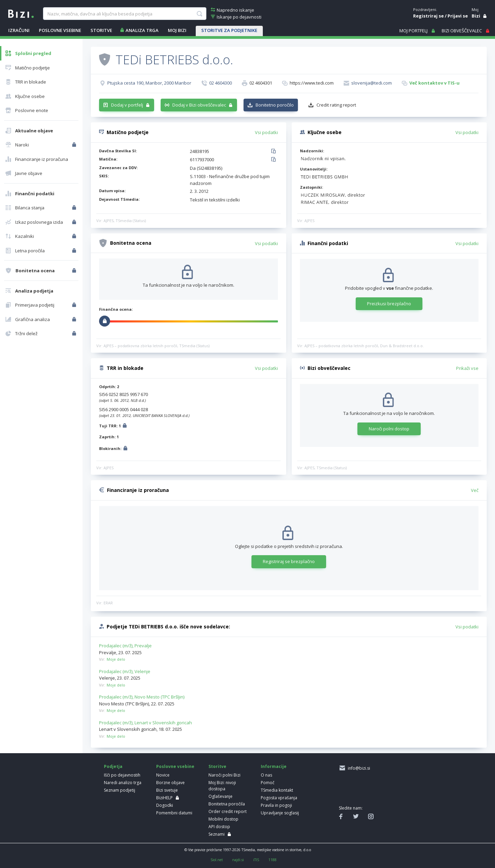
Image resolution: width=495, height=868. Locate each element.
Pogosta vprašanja (279, 798)
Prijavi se (458, 16)
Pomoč (268, 783)
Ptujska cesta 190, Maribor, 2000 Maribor (149, 83)
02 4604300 (220, 83)
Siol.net (217, 860)
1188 (272, 860)
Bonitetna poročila (227, 804)
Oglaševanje (220, 796)
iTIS (256, 860)
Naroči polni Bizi (224, 775)
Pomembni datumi (174, 813)
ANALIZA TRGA (142, 30)
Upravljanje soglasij (280, 813)
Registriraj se (428, 16)
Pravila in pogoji (276, 805)
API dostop (219, 827)
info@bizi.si (358, 768)
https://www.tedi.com (312, 83)
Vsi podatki (266, 132)
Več (475, 490)
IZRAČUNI (19, 30)
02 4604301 (261, 83)
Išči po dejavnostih (122, 775)
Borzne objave (170, 783)
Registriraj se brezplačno (289, 561)
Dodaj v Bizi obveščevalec (199, 105)
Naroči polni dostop (389, 429)
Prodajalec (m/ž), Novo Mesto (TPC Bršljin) (142, 697)
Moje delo (116, 659)
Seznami (217, 834)
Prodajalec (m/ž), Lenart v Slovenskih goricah (146, 723)
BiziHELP (164, 798)
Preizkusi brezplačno (389, 304)
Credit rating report (336, 105)
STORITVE (101, 30)
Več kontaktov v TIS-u (434, 83)
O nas (266, 775)
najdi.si (238, 860)
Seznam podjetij (120, 790)
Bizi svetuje (167, 790)
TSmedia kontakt (277, 790)
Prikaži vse (467, 368)
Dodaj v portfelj (127, 105)
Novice (163, 775)
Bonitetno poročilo (275, 105)
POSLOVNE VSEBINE (60, 30)
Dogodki (165, 805)
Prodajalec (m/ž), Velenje (125, 671)
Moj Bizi (177, 30)
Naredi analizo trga (123, 783)
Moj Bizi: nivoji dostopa (222, 786)
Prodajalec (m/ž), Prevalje (125, 646)
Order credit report (228, 811)
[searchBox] (125, 14)
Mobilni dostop (223, 819)
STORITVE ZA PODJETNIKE (229, 30)
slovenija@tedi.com (372, 83)
